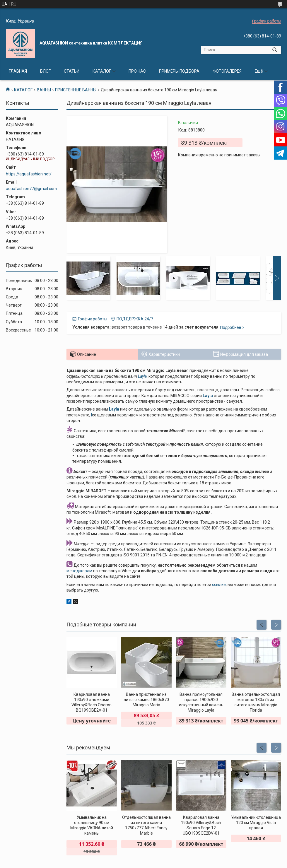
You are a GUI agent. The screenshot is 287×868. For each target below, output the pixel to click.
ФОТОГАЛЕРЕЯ (227, 71)
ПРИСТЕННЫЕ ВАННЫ (76, 90)
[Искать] (275, 50)
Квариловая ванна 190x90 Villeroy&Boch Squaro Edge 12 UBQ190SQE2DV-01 (201, 825)
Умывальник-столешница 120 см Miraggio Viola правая (256, 823)
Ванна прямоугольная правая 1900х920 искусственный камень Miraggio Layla (201, 702)
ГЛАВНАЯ (18, 71)
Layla (142, 376)
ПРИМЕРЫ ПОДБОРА (179, 71)
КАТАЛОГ (102, 71)
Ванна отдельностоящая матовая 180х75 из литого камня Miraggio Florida (256, 702)
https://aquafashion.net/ (29, 174)
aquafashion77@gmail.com (31, 189)
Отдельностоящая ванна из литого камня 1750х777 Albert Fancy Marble (146, 825)
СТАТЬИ (72, 71)
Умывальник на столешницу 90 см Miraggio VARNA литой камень (92, 825)
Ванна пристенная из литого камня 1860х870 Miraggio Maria (146, 700)
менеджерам (79, 571)
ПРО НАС (137, 71)
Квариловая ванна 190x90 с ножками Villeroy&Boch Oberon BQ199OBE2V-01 (92, 702)
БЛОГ (45, 71)
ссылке (219, 585)
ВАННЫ (44, 90)
